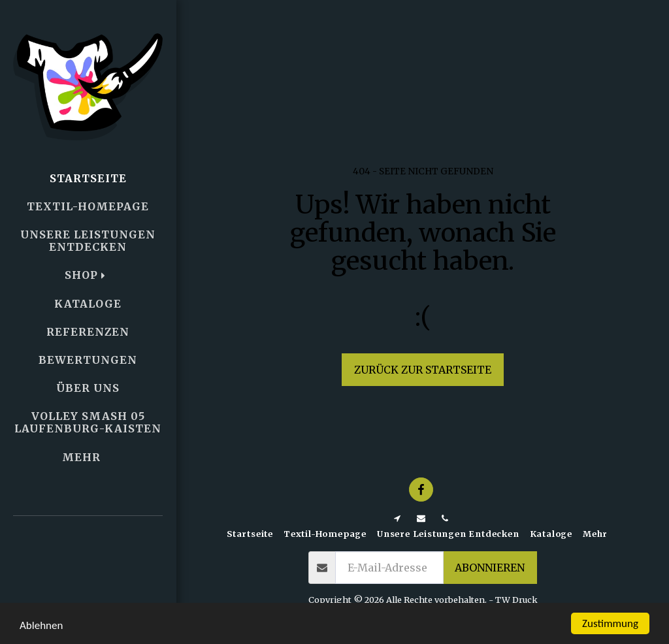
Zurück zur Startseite (423, 370)
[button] (88, 555)
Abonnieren (490, 568)
